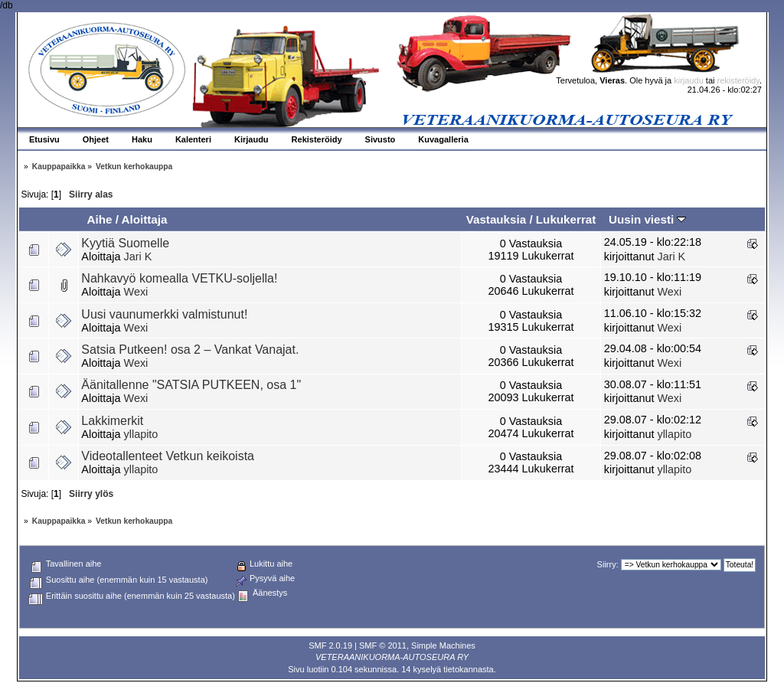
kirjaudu (689, 80)
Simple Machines (443, 645)
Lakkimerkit (112, 421)
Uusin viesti (647, 219)
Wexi (136, 292)
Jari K (138, 257)
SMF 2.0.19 (330, 645)
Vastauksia (497, 219)
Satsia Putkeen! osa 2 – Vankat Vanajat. (190, 350)
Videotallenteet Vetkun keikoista (168, 456)
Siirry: (608, 564)
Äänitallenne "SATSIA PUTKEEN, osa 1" (191, 385)
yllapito (141, 434)
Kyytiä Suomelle (125, 243)
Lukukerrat (566, 219)
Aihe (99, 219)
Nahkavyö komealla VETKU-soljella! (179, 278)
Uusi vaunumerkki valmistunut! (164, 314)
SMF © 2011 (383, 645)
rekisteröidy (738, 80)
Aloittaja (145, 219)
